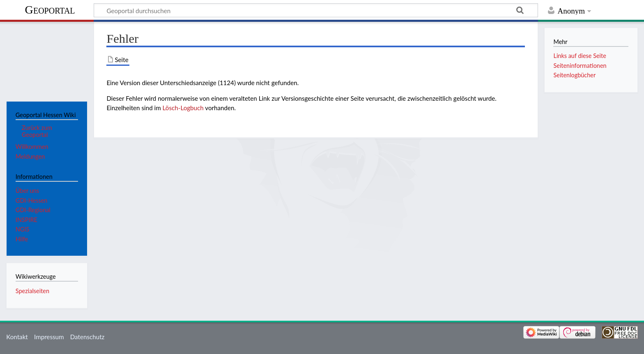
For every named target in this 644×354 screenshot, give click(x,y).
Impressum (49, 337)
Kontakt (17, 337)
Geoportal (50, 10)
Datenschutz (87, 337)
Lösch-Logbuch (183, 108)
